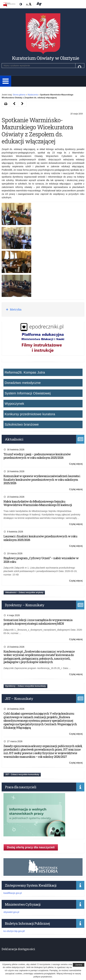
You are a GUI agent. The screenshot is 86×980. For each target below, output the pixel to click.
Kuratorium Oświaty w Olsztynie (46, 58)
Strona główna (19, 95)
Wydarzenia (33, 95)
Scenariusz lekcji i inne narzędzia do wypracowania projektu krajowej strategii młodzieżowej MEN (38, 622)
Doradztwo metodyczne (23, 383)
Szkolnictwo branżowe (22, 424)
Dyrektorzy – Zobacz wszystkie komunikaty (25, 686)
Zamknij (79, 965)
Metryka (15, 309)
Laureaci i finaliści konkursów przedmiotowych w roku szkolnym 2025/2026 (40, 538)
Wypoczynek (14, 404)
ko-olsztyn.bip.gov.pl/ (14, 931)
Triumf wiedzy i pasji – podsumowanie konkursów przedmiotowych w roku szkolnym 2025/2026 (37, 456)
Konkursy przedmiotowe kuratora (30, 414)
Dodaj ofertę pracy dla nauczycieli (31, 847)
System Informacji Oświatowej (28, 393)
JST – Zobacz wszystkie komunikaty (22, 775)
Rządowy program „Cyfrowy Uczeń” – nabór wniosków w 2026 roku (41, 560)
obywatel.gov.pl (11, 912)
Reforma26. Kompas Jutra (25, 372)
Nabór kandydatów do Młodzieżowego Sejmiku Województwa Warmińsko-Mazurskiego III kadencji (38, 503)
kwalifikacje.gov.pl (13, 893)
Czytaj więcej (76, 464)
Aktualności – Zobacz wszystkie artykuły (24, 592)
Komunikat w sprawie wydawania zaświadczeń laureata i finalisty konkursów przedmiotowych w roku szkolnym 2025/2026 (42, 479)
